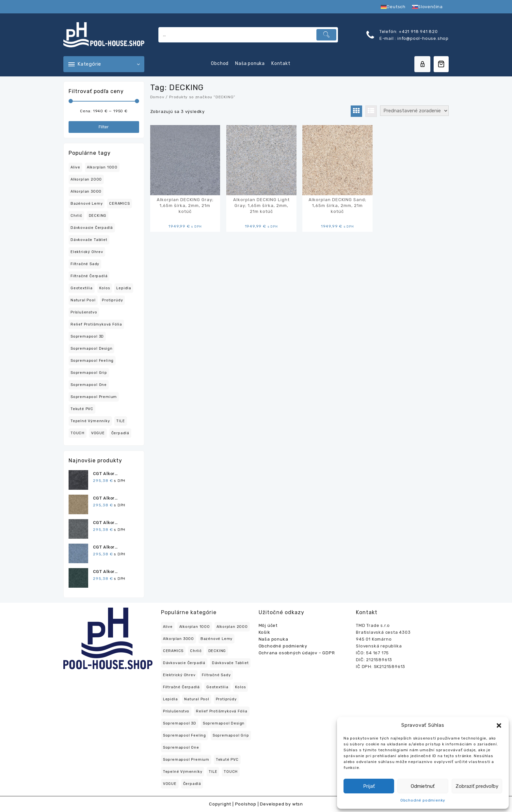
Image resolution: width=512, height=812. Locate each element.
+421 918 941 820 (418, 32)
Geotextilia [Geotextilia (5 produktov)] (82, 288)
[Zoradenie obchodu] (414, 111)
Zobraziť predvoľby (477, 786)
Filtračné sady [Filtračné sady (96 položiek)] (216, 675)
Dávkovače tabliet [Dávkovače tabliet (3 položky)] (230, 663)
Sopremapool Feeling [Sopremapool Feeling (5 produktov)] (92, 361)
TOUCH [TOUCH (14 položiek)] (231, 772)
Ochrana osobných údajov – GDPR (297, 653)
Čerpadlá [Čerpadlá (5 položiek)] (192, 784)
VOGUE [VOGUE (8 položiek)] (170, 784)
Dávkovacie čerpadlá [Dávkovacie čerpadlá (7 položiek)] (184, 663)
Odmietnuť (423, 786)
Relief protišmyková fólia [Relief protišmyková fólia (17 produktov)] (96, 324)
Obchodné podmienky (423, 800)
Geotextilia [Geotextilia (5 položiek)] (217, 687)
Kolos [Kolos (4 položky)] (240, 687)
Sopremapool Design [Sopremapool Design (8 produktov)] (91, 349)
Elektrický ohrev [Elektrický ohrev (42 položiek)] (179, 675)
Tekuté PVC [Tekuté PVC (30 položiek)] (227, 760)
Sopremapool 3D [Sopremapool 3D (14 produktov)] (87, 336)
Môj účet (268, 625)
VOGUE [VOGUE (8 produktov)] (98, 433)
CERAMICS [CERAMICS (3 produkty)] (119, 204)
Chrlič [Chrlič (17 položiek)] (196, 651)
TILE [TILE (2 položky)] (213, 772)
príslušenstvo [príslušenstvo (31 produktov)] (84, 312)
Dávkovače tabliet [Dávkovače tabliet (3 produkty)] (89, 240)
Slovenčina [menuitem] (430, 7)
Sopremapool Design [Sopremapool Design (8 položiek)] (224, 723)
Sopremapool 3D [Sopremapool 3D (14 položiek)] (180, 723)
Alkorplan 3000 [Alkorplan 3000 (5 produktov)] (86, 191)
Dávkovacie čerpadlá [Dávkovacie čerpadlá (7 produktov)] (92, 228)
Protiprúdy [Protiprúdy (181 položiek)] (226, 699)
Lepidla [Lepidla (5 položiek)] (170, 699)
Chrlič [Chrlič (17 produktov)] (76, 216)
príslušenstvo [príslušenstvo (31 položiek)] (176, 711)
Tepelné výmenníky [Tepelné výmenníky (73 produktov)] (90, 421)
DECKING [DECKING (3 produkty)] (98, 216)
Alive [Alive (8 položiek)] (168, 627)
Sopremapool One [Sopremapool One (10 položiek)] (181, 748)
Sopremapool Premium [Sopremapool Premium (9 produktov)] (94, 397)
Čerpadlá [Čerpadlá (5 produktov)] (120, 433)
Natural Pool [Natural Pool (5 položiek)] (197, 699)
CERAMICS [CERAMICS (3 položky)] (173, 651)
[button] (499, 725)
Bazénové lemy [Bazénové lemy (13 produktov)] (87, 204)
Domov (157, 97)
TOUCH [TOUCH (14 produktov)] (78, 433)
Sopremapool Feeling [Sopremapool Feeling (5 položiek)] (184, 735)
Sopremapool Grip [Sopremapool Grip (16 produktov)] (89, 373)
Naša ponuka (273, 639)
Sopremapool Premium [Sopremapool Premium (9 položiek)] (186, 760)
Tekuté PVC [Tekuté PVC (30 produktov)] (82, 409)
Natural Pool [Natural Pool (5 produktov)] (83, 300)
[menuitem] (393, 7)
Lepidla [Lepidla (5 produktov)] (124, 288)
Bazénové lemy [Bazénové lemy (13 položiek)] (216, 639)
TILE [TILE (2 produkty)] (120, 421)
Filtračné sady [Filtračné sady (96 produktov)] (85, 264)
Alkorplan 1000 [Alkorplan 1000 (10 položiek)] (195, 627)
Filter (104, 127)
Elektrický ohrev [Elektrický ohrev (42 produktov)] (87, 252)
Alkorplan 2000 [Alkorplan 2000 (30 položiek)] (232, 627)
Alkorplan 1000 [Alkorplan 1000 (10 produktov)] (102, 167)
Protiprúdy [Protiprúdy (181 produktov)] (112, 300)
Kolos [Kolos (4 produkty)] (105, 288)
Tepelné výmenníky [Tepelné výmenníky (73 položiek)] (183, 772)
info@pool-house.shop (422, 38)
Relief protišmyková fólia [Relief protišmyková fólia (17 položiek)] (222, 711)
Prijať (369, 786)
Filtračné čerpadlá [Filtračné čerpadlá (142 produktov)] (89, 276)
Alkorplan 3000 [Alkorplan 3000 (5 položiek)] (178, 639)
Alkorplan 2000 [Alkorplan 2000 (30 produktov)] (86, 179)
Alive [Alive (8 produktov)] (75, 167)
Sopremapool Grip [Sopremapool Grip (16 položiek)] (231, 735)
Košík (264, 632)
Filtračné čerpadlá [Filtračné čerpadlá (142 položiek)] (181, 687)
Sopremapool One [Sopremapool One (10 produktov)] (89, 385)
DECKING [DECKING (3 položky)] (217, 651)
